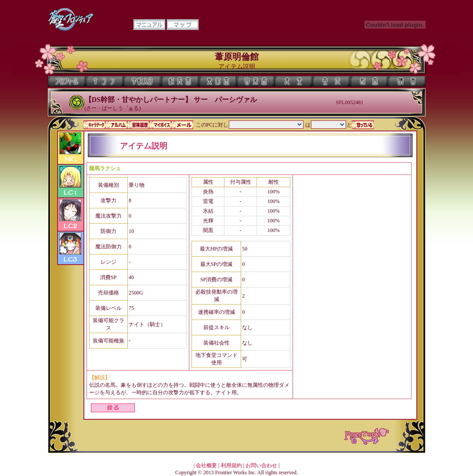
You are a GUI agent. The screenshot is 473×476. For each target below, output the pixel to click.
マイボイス (160, 125)
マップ (183, 25)
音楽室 (256, 81)
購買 (407, 81)
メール (182, 125)
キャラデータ (94, 125)
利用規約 (231, 465)
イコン (105, 81)
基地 (331, 81)
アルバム (116, 125)
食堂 (293, 81)
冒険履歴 (138, 125)
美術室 (218, 81)
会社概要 (206, 465)
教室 (369, 81)
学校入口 (142, 81)
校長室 (180, 81)
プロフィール (67, 81)
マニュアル (149, 25)
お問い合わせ (261, 465)
